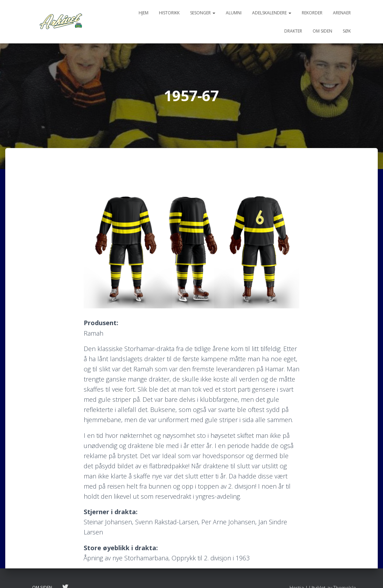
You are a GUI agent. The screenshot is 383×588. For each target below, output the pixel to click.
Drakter (293, 31)
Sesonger (203, 13)
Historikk (169, 13)
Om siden (322, 31)
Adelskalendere (272, 13)
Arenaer (342, 13)
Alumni (234, 13)
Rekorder (312, 13)
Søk (347, 31)
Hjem (144, 13)
